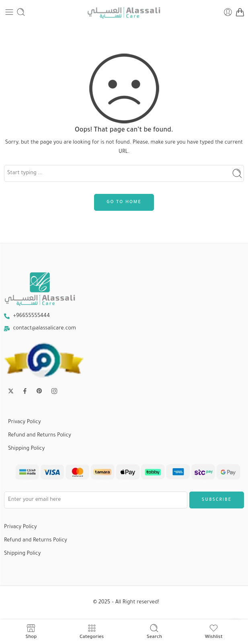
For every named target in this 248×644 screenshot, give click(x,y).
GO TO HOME (124, 202)
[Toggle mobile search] (21, 12)
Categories (92, 632)
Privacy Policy (25, 422)
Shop (31, 632)
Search (154, 632)
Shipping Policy (26, 449)
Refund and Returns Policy (40, 436)
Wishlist (214, 632)
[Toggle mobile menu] (9, 12)
